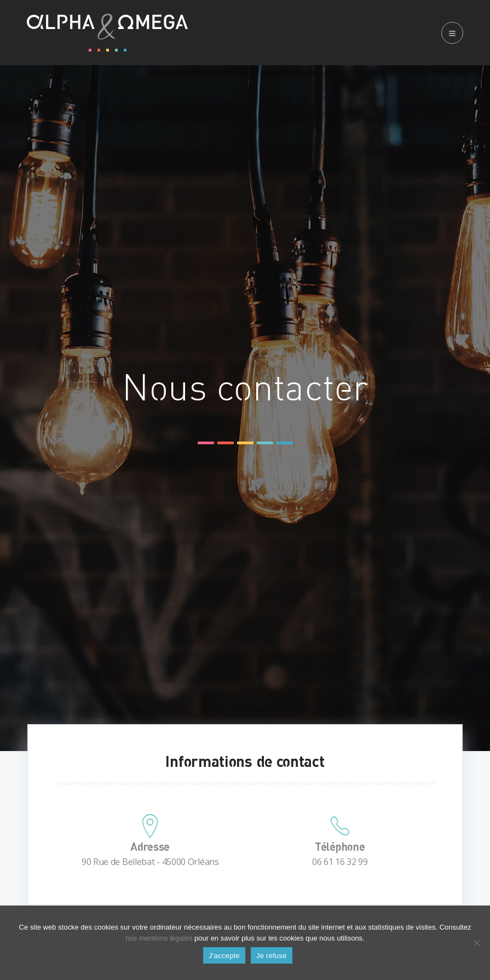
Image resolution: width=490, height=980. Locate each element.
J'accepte (224, 956)
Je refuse (272, 956)
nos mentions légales (159, 938)
